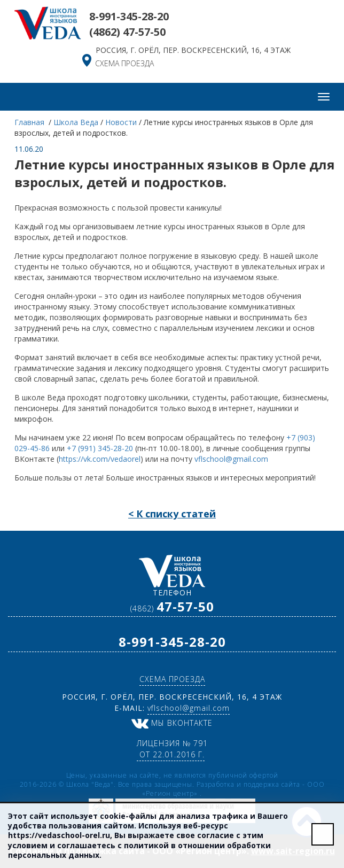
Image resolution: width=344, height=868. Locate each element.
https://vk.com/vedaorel (100, 459)
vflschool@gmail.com (231, 459)
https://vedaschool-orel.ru (59, 835)
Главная (30, 122)
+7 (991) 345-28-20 (100, 448)
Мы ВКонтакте (172, 723)
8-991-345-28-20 (129, 16)
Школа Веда (76, 122)
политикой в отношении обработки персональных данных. (139, 850)
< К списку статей (172, 514)
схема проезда (124, 63)
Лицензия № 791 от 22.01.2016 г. (172, 749)
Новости (121, 122)
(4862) (127, 32)
